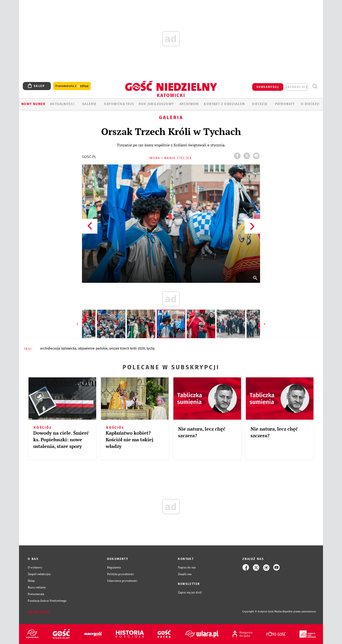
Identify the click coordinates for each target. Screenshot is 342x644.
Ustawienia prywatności (122, 581)
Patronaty (285, 104)
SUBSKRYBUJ (268, 87)
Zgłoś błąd (39, 612)
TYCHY (151, 348)
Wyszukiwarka (315, 86)
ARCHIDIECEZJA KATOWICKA (58, 348)
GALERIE (89, 104)
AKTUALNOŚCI (62, 104)
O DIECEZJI (310, 104)
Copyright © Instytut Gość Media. (262, 612)
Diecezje (260, 104)
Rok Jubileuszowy (156, 104)
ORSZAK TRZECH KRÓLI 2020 (127, 348)
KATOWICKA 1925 (119, 104)
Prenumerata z (72, 86)
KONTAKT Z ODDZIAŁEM (224, 104)
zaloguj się (297, 87)
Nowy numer (33, 104)
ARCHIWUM (189, 104)
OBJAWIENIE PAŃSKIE (93, 348)
